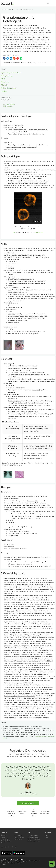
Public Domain (39, 232)
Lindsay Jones (36, 63)
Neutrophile (18, 185)
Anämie (35, 366)
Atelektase (45, 397)
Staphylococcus (51, 166)
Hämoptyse (50, 251)
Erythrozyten (35, 390)
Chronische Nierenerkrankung (17, 281)
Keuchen (11, 305)
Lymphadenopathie (46, 405)
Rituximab (11, 521)
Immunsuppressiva (36, 47)
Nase (15, 33)
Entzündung (30, 30)
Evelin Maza (44, 63)
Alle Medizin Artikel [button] (7, 10)
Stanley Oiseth (27, 63)
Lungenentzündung (31, 318)
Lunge (43, 33)
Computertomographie (14, 401)
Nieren (5, 35)
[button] (48, 3)
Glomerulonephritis (28, 279)
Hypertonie (11, 286)
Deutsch (3, 865)
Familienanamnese (31, 147)
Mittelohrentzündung (19, 294)
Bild (14, 232)
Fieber (10, 266)
